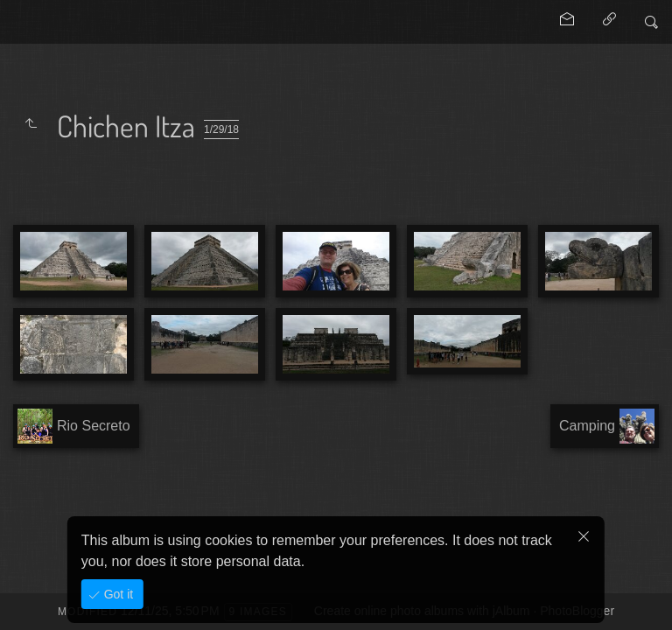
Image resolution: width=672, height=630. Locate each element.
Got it (117, 594)
